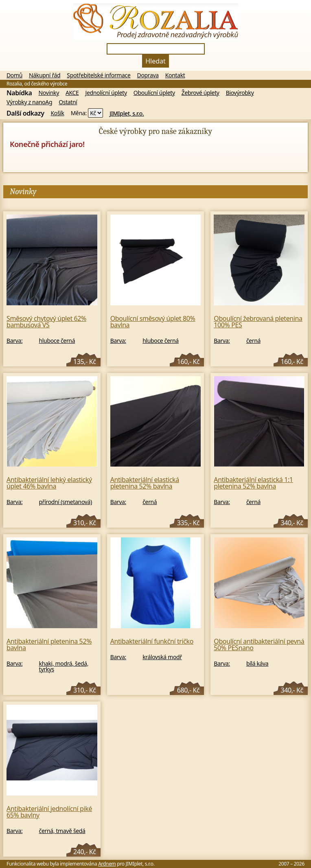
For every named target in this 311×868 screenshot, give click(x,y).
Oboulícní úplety (154, 93)
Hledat (155, 61)
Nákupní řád (45, 75)
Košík (58, 113)
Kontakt (175, 75)
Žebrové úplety (200, 93)
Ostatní (68, 102)
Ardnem (107, 864)
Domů (14, 75)
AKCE (72, 93)
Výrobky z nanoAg (29, 102)
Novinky (49, 93)
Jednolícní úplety (106, 93)
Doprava (148, 75)
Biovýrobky (240, 93)
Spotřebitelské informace (99, 75)
